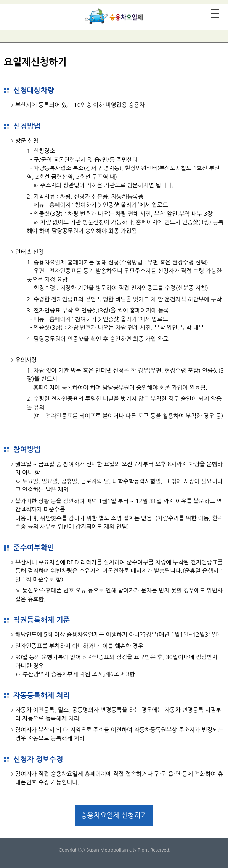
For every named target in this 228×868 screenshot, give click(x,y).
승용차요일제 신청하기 (114, 815)
